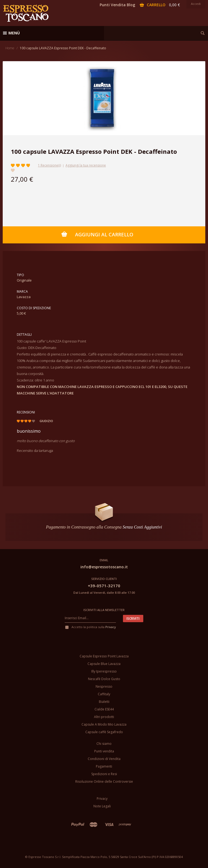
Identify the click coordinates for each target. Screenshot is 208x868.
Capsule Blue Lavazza (104, 664)
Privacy (111, 627)
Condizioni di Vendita (104, 759)
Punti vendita (104, 751)
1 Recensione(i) (49, 165)
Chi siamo (104, 744)
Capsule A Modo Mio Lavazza (104, 724)
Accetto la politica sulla (90, 627)
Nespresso (104, 686)
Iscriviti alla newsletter (104, 610)
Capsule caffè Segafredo (104, 732)
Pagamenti (104, 766)
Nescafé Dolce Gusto (104, 679)
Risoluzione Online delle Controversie (104, 781)
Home (10, 48)
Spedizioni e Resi (104, 774)
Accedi (196, 4)
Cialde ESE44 (104, 709)
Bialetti (104, 702)
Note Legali (102, 806)
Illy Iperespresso (104, 671)
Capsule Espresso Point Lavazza (104, 656)
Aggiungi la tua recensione (86, 165)
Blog (131, 5)
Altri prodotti (104, 717)
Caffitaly (104, 694)
